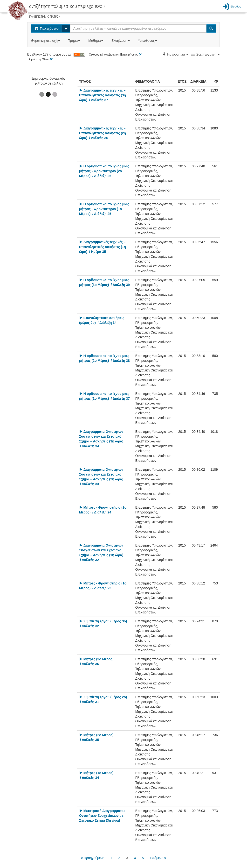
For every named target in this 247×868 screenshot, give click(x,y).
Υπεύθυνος (148, 41)
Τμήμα (75, 41)
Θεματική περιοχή (46, 41)
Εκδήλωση (121, 41)
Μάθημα (96, 41)
